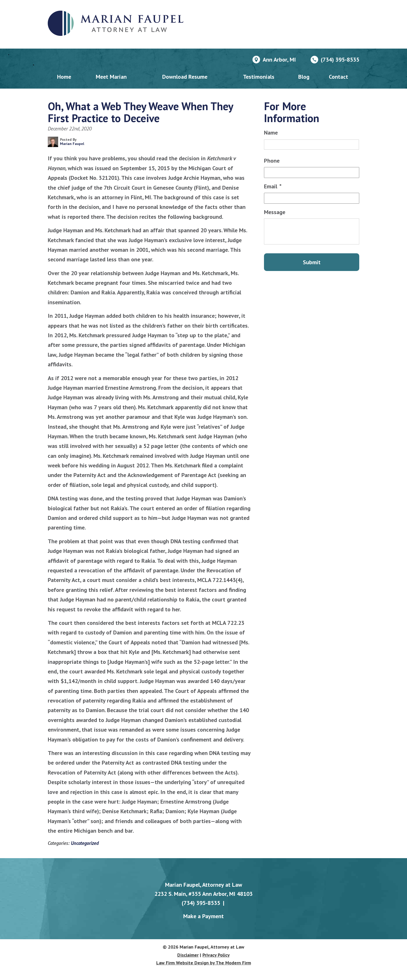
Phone (272, 161)
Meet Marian (111, 77)
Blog (304, 77)
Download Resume (185, 77)
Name (271, 133)
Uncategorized (85, 843)
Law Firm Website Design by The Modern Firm (204, 963)
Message (275, 212)
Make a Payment (203, 916)
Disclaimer (188, 955)
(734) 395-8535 (340, 59)
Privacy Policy (216, 955)
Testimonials (259, 77)
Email (273, 186)
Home (64, 77)
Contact (338, 77)
